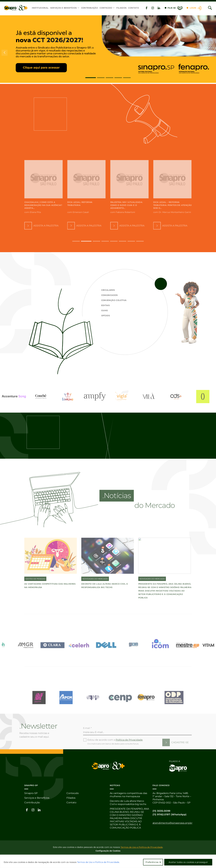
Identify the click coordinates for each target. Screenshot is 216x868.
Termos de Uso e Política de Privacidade (98, 862)
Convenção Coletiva (114, 300)
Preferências (152, 862)
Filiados (121, 8)
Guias (105, 310)
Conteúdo (106, 8)
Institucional (40, 8)
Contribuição (90, 8)
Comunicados (109, 295)
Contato (134, 8)
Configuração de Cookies (108, 851)
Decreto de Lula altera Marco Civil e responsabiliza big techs (128, 803)
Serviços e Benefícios (63, 8)
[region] (108, 861)
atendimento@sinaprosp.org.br (172, 823)
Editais (106, 305)
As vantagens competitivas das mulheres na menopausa (128, 795)
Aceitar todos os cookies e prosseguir (188, 862)
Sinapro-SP (31, 793)
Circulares (108, 290)
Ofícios (106, 315)
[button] (91, 78)
